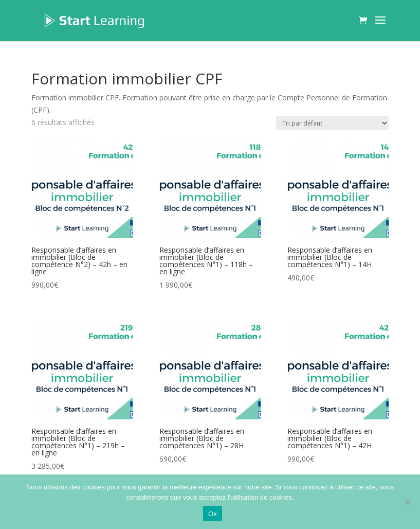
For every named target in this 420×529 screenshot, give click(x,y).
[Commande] (332, 123)
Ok (213, 514)
